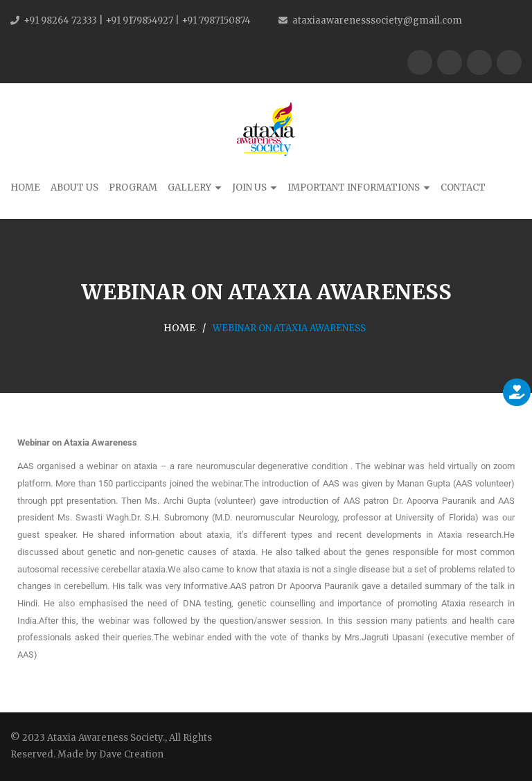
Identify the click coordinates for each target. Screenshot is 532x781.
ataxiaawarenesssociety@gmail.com (377, 20)
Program (133, 187)
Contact (463, 187)
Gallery (189, 187)
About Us (74, 187)
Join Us (249, 187)
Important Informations (354, 187)
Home (25, 187)
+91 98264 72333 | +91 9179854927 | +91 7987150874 (137, 20)
